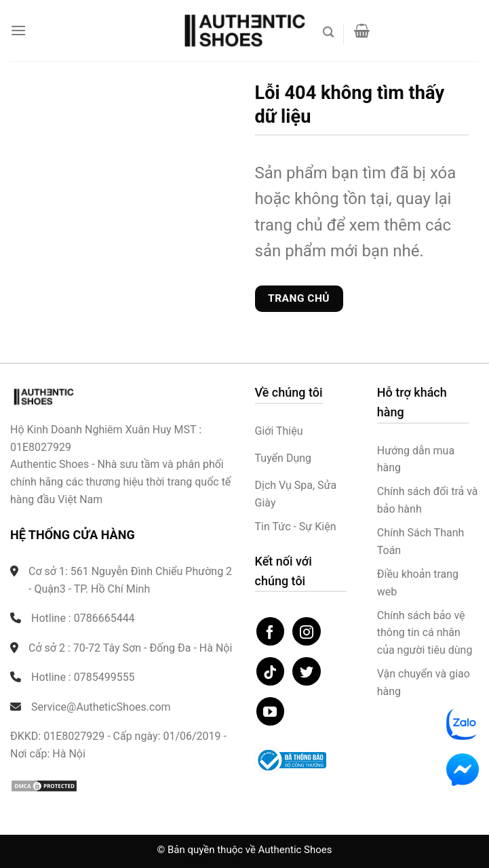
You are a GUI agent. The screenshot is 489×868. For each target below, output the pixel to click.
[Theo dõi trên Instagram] (307, 631)
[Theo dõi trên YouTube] (271, 711)
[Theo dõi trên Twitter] (307, 671)
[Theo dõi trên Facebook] (271, 631)
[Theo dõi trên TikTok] (271, 671)
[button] (18, 30)
